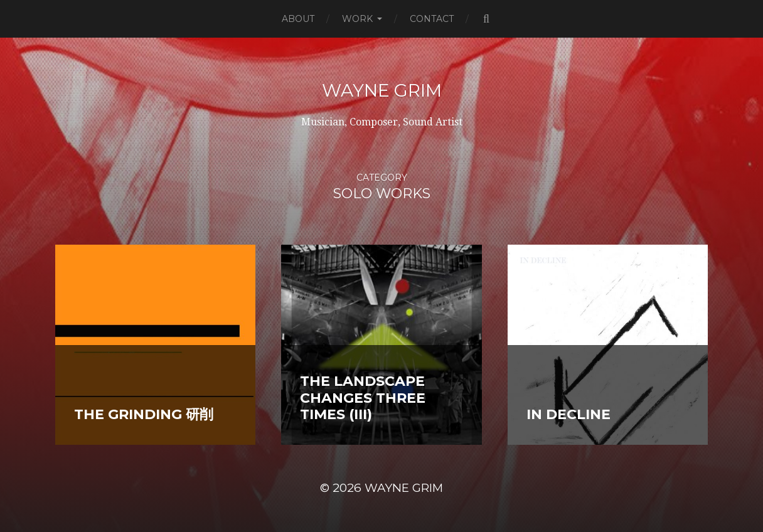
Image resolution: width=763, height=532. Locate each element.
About (298, 19)
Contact (432, 19)
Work (357, 19)
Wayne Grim (382, 90)
